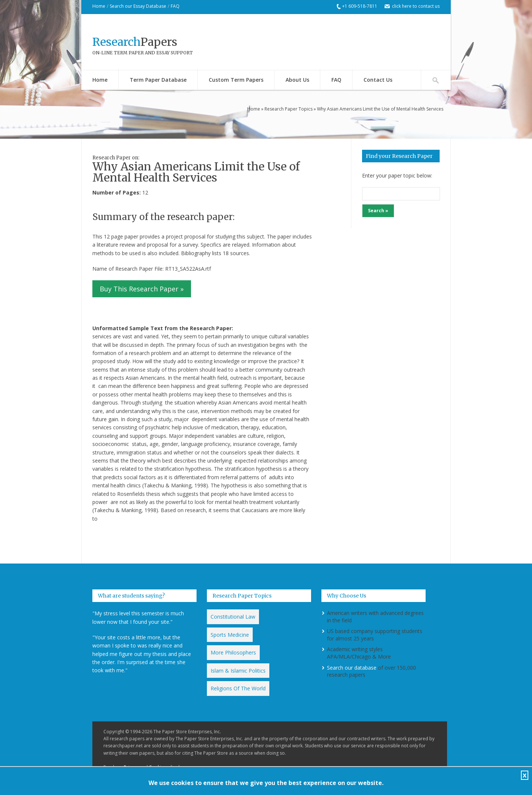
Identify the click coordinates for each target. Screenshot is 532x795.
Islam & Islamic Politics (238, 671)
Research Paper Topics (289, 109)
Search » (378, 211)
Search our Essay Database (138, 6)
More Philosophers (233, 652)
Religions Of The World (238, 688)
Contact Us (378, 80)
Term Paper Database (158, 80)
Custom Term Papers (236, 80)
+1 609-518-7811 (360, 6)
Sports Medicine (230, 635)
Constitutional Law (233, 617)
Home (99, 6)
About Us (297, 80)
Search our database (352, 668)
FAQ (175, 6)
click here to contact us (416, 6)
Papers (135, 42)
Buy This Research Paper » (142, 289)
